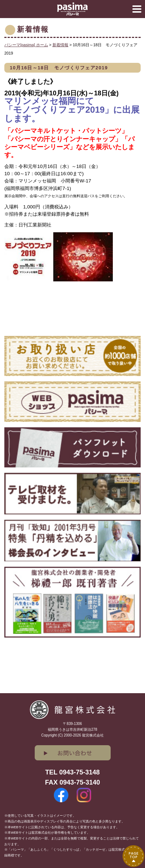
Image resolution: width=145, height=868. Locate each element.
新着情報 (60, 45)
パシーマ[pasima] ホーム (26, 45)
